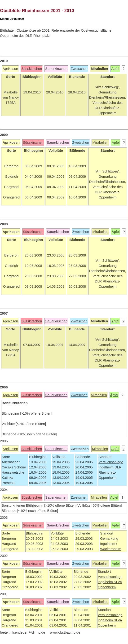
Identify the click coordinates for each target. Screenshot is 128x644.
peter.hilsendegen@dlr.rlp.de (23, 632)
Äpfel (115, 69)
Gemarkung (109, 539)
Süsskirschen (32, 69)
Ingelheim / (109, 544)
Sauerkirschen (56, 69)
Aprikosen (10, 69)
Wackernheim (111, 549)
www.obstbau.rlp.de (65, 632)
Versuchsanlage (111, 462)
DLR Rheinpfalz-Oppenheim (110, 472)
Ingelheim (106, 467)
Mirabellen (100, 143)
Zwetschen (79, 69)
